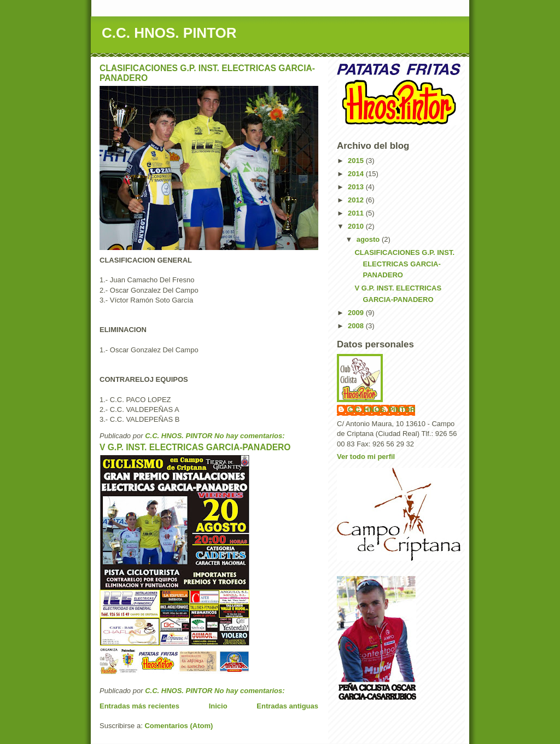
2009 (357, 313)
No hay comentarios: (250, 436)
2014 (357, 174)
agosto (369, 239)
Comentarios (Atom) (179, 726)
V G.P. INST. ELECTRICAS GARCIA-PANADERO (195, 447)
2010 (357, 226)
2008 (357, 326)
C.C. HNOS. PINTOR (169, 33)
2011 (357, 213)
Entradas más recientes (139, 706)
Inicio (218, 706)
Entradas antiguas (287, 706)
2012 (357, 200)
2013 (357, 187)
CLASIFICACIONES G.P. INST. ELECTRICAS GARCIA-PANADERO (404, 264)
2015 (357, 161)
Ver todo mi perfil (366, 457)
